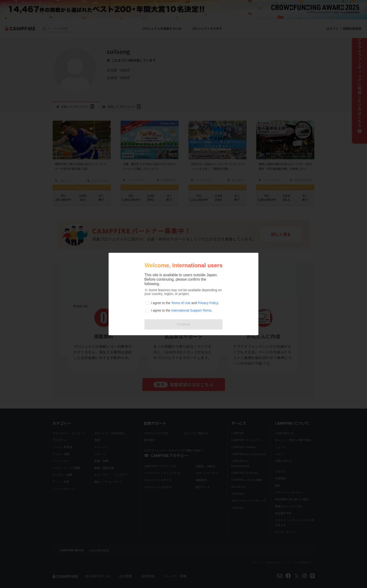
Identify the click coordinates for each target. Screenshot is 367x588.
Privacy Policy (208, 303)
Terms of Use (181, 303)
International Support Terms (191, 310)
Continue (183, 324)
